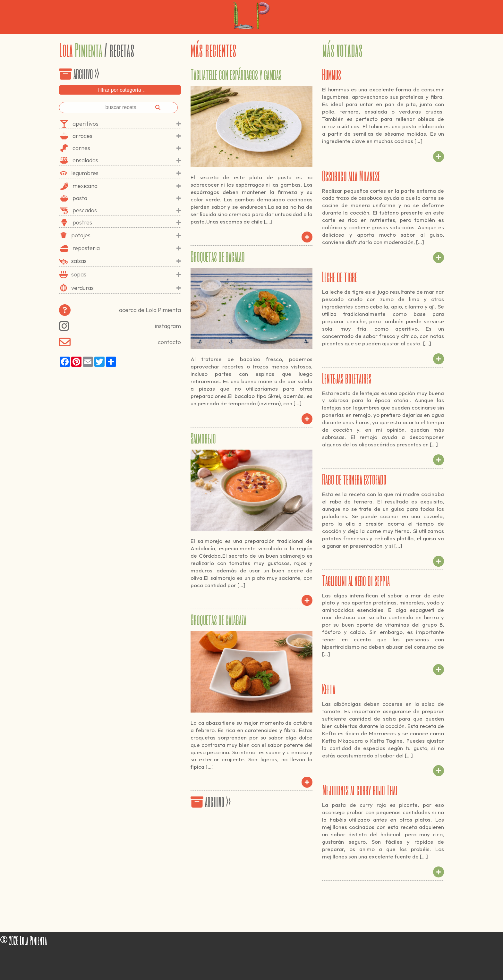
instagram (120, 326)
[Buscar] (158, 107)
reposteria (127, 248)
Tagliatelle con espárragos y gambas (236, 74)
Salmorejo (203, 438)
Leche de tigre (340, 276)
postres (127, 223)
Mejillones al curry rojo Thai (360, 790)
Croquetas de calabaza (218, 619)
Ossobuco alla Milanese (351, 175)
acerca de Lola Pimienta (120, 310)
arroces (127, 136)
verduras (126, 288)
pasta (127, 198)
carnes (127, 148)
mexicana (127, 186)
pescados (127, 210)
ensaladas (127, 160)
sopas (126, 275)
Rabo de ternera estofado (354, 479)
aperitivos (127, 124)
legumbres (126, 173)
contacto (120, 342)
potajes (126, 235)
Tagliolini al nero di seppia (356, 580)
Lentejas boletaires (347, 378)
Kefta (329, 689)
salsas (126, 261)
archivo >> (79, 73)
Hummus (332, 74)
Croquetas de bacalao (218, 256)
